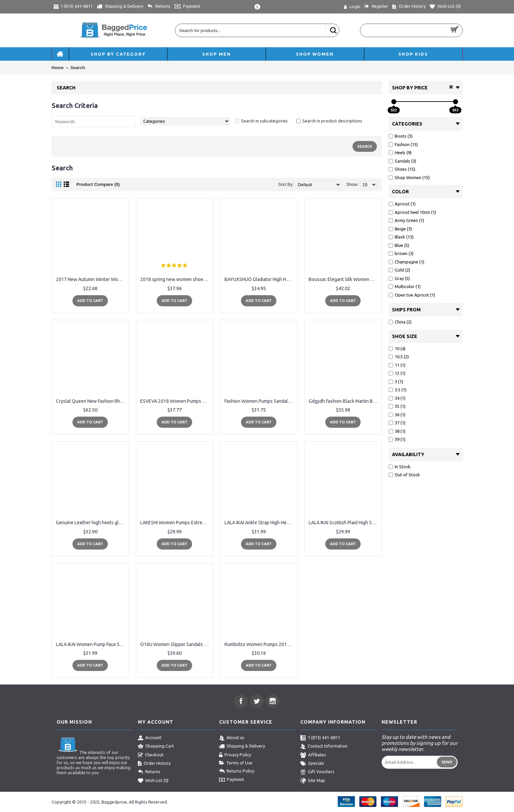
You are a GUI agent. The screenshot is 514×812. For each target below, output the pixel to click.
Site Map (313, 781)
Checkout (151, 755)
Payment (232, 780)
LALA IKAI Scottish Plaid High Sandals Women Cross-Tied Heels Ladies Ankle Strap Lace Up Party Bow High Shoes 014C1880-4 (344, 523)
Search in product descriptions (332, 121)
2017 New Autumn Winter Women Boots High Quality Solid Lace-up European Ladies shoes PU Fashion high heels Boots (92, 279)
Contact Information (324, 747)
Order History (154, 764)
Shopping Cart (156, 747)
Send (447, 762)
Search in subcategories (264, 121)
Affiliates (313, 755)
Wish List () (153, 781)
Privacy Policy (235, 755)
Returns (149, 772)
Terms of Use (236, 763)
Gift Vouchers (317, 772)
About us (232, 738)
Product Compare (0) (98, 184)
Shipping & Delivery (242, 747)
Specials (312, 764)
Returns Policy (237, 772)
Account (150, 738)
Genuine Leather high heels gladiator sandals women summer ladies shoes (92, 523)
